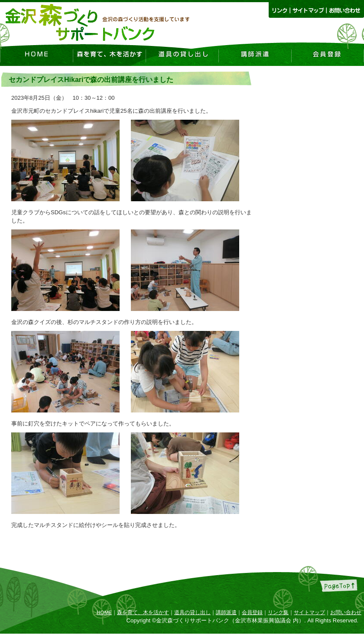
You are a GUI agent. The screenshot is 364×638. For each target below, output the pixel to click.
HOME (104, 612)
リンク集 (278, 612)
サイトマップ (309, 612)
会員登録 (252, 612)
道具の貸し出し (192, 612)
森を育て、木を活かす (143, 612)
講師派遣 (226, 612)
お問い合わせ (346, 612)
